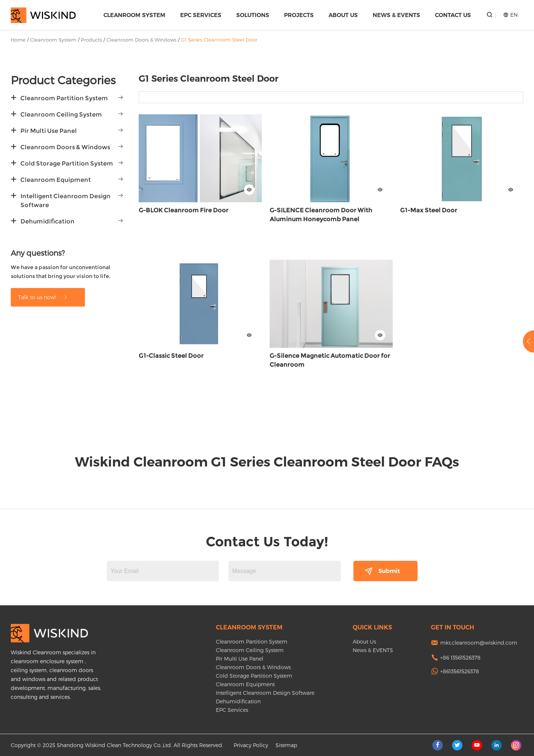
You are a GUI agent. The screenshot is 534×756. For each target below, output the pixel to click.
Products (91, 40)
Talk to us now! (43, 297)
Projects (299, 15)
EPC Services (201, 15)
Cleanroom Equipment (56, 180)
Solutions (253, 15)
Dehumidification (47, 221)
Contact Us (453, 15)
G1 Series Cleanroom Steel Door (219, 40)
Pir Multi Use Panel (49, 131)
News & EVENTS (396, 15)
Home (18, 40)
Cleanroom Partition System (64, 98)
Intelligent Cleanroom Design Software (65, 201)
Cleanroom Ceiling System (61, 114)
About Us (343, 15)
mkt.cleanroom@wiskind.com (479, 643)
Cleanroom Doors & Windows (141, 40)
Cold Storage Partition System (67, 163)
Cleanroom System (134, 15)
